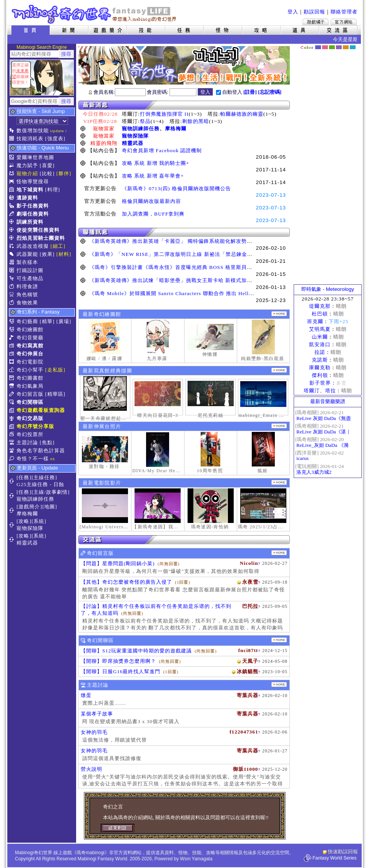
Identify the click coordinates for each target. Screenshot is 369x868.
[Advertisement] (328, 167)
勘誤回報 (314, 12)
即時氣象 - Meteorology (328, 289)
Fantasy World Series (335, 858)
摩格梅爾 (176, 129)
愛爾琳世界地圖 (35, 157)
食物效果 (27, 303)
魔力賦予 (27, 165)
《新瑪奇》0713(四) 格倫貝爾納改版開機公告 (176, 188)
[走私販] (55, 370)
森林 (332, 47)
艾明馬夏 (320, 329)
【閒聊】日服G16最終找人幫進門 (121, 671)
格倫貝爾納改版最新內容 (151, 201)
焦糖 (346, 47)
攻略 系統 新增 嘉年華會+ (153, 176)
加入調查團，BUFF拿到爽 (153, 214)
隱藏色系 (357, 45)
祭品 (145, 121)
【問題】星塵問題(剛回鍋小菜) (118, 563)
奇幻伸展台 (30, 354)
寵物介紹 (27, 173)
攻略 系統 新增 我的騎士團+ (156, 163)
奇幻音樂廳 (30, 338)
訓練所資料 (30, 222)
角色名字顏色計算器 (41, 451)
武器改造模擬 (33, 246)
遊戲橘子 (316, 22)
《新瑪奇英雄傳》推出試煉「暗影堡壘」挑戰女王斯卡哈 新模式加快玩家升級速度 (187, 280)
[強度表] (55, 139)
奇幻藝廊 (27, 321)
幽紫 (339, 47)
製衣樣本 (27, 262)
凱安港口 (320, 344)
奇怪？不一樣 (33, 459)
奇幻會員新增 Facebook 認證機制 (162, 150)
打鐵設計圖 (30, 270)
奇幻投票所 (30, 434)
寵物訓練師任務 (141, 129)
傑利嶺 (320, 375)
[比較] (47, 173)
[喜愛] (47, 165)
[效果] (47, 254)
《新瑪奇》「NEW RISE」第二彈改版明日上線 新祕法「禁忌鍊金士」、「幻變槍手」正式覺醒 (203, 254)
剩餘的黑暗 (196, 121)
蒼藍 (353, 47)
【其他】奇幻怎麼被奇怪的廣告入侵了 (126, 582)
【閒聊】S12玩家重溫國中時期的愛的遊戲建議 (136, 651)
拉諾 (320, 352)
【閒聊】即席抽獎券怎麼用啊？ (118, 661)
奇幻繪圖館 (30, 329)
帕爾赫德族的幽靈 (242, 114)
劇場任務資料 (33, 214)
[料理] (52, 190)
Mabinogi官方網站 (344, 22)
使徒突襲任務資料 (38, 230)
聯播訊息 (184, 232)
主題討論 (27, 442)
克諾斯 (320, 360)
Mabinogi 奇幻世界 (95, 14)
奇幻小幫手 (30, 370)
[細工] (58, 246)
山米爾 (320, 337)
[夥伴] (64, 173)
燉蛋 (86, 695)
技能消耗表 (30, 139)
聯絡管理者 (344, 12)
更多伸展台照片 (279, 426)
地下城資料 (30, 190)
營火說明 (91, 769)
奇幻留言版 (30, 394)
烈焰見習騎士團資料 (41, 238)
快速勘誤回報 (343, 852)
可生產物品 (30, 278)
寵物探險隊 (135, 136)
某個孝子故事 (97, 714)
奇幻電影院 (30, 362)
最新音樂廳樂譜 (328, 401)
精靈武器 (133, 143)
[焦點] (47, 442)
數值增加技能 (33, 130)
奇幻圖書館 (30, 378)
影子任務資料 (33, 206)
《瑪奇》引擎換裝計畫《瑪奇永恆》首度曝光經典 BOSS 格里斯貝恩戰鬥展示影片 (187, 267)
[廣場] (64, 321)
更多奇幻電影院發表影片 (279, 482)
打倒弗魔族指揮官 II (164, 114)
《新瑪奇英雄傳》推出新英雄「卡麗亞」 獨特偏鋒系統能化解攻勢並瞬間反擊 (181, 241)
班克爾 (315, 321)
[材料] (64, 254)
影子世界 (320, 383)
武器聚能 (27, 254)
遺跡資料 (27, 198)
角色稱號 (27, 295)
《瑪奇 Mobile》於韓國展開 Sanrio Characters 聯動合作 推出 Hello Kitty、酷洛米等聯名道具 (202, 293)
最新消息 (184, 105)
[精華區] (55, 394)
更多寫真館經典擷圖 (279, 370)
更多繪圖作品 (279, 314)
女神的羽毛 (94, 732)
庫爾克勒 (320, 368)
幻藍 (318, 47)
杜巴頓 (320, 314)
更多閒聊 (279, 640)
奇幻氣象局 (30, 386)
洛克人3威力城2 (314, 472)
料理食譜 (27, 286)
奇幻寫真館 (30, 346)
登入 (293, 12)
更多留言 (279, 553)
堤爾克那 (320, 306)
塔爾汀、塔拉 (320, 391)
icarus (303, 458)
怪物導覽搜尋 (33, 182)
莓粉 (325, 47)
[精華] (47, 321)
